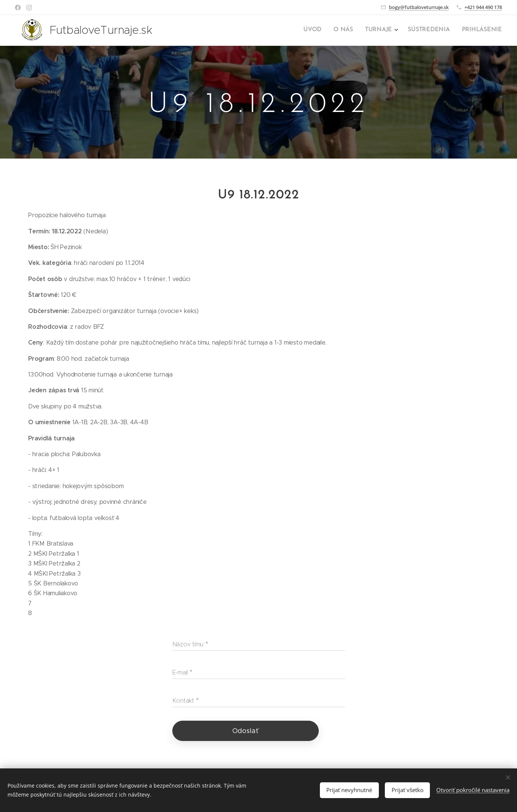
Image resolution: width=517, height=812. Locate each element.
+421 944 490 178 (483, 7)
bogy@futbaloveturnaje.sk (419, 7)
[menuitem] (452, 30)
